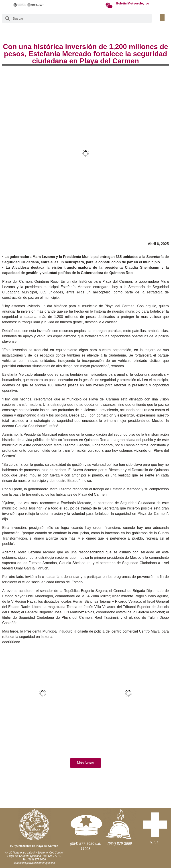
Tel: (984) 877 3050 (34, 860)
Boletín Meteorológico (133, 4)
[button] (162, 18)
